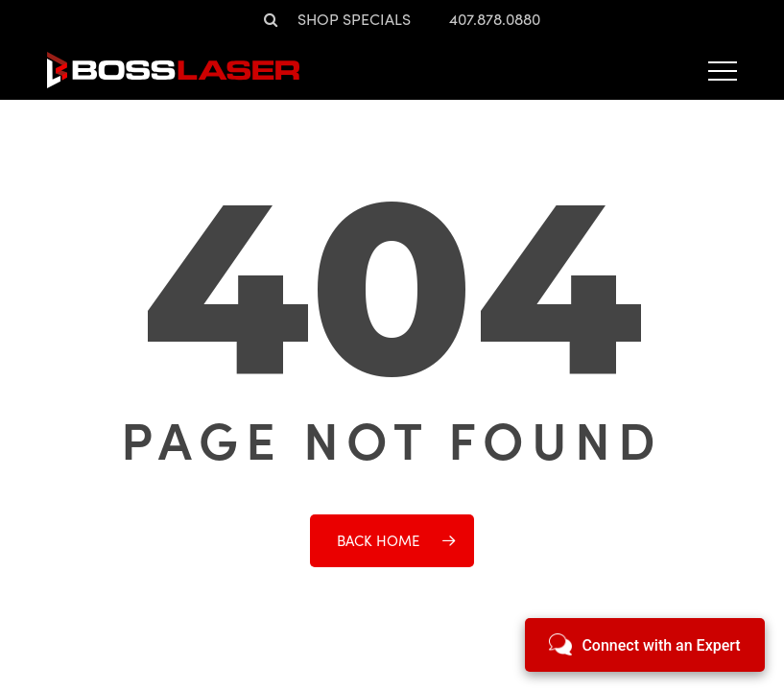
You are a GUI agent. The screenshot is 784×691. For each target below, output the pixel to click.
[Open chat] (645, 645)
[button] (723, 70)
